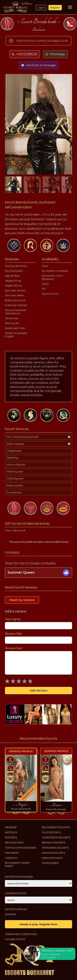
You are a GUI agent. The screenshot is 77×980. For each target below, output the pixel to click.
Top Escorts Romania (21, 848)
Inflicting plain (15, 478)
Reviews (11, 827)
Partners (12, 853)
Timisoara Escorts (55, 848)
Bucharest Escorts (56, 827)
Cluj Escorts (51, 832)
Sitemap (10, 914)
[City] (38, 883)
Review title (13, 634)
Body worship (15, 485)
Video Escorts (52, 858)
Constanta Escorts (56, 837)
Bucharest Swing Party (17, 864)
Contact (11, 858)
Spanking (13, 458)
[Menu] (70, 7)
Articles (11, 832)
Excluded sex (14, 492)
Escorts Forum (16, 909)
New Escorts (14, 843)
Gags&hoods (14, 451)
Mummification (16, 465)
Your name (13, 619)
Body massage (15, 444)
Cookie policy (15, 939)
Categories (50, 863)
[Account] (38, 900)
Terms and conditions (21, 934)
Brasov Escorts (54, 843)
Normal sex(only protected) (23, 437)
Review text (14, 648)
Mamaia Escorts (53, 853)
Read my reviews (22, 600)
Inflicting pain (15, 471)
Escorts (11, 837)
